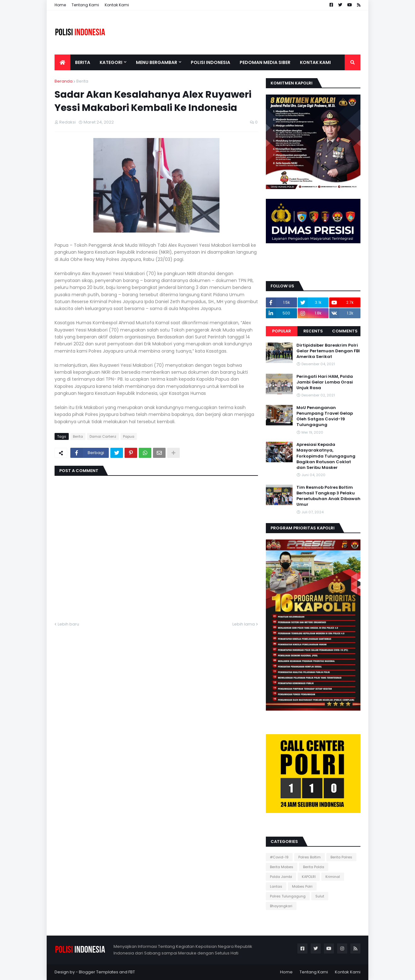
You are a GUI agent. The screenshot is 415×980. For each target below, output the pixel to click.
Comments (345, 331)
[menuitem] (62, 62)
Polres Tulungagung (288, 896)
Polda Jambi (281, 877)
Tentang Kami (85, 5)
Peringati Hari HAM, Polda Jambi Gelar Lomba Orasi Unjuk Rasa (325, 382)
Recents (313, 331)
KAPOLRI (309, 877)
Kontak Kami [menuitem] (315, 62)
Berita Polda (314, 867)
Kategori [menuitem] (111, 62)
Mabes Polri (302, 886)
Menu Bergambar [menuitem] (157, 62)
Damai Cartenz (103, 436)
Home (60, 5)
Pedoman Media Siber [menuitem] (265, 62)
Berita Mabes (282, 867)
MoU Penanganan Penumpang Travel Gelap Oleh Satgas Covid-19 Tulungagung (325, 416)
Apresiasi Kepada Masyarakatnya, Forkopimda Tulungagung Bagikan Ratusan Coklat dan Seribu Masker (326, 456)
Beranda (64, 81)
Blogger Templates (99, 972)
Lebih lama (244, 624)
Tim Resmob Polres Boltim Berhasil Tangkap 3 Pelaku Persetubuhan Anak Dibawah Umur (328, 496)
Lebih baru (68, 624)
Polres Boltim (310, 857)
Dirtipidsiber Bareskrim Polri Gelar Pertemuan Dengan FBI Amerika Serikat (328, 351)
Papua (129, 436)
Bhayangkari (281, 906)
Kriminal (333, 877)
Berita (82, 81)
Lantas (276, 886)
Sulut (320, 896)
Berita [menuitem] (83, 62)
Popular (282, 331)
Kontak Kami (117, 5)
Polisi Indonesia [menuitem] (210, 62)
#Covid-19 (279, 857)
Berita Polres (341, 857)
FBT (132, 972)
